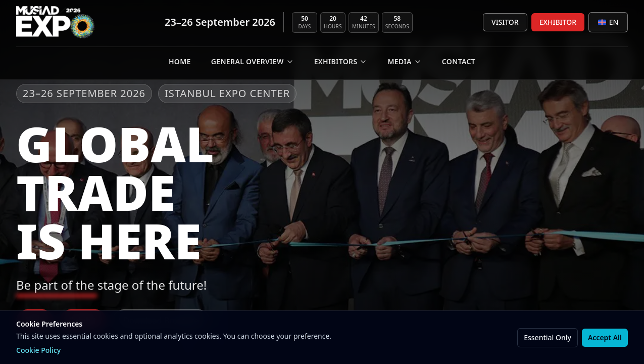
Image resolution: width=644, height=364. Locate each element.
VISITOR (505, 22)
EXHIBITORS (341, 61)
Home (180, 61)
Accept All (605, 337)
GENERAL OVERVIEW (253, 61)
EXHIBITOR (558, 22)
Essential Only (548, 337)
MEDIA (404, 61)
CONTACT (459, 61)
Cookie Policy (38, 350)
